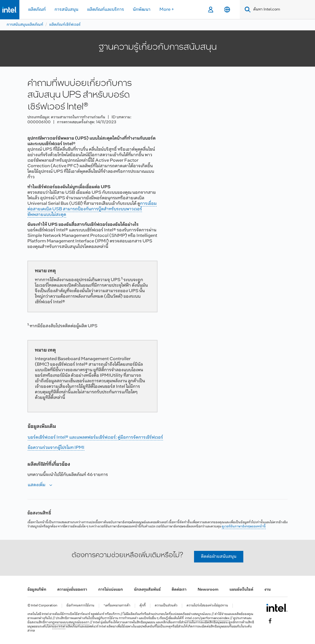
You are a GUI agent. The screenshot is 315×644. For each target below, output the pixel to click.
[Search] (246, 10)
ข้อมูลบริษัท (37, 590)
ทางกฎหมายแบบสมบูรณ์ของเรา (67, 622)
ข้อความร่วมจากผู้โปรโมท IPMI (56, 448)
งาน (268, 590)
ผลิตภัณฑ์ (37, 10)
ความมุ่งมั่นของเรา (72, 590)
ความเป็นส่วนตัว (166, 606)
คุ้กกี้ (143, 606)
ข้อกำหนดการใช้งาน (80, 606)
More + (167, 10)
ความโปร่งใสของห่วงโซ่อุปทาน (207, 606)
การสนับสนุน (66, 10)
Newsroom (208, 590)
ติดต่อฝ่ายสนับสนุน (219, 557)
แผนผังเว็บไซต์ (241, 590)
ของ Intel (59, 627)
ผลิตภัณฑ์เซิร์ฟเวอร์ (65, 25)
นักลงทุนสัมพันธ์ (147, 590)
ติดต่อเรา (179, 590)
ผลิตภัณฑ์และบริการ (106, 10)
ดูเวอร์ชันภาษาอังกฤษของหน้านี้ (244, 527)
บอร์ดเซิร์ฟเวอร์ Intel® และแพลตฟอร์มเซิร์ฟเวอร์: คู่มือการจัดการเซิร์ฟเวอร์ (95, 437)
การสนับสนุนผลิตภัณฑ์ (25, 25)
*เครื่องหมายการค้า (117, 606)
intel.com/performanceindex (207, 618)
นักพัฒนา (142, 10)
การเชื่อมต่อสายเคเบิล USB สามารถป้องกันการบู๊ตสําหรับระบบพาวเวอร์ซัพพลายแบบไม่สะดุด (92, 209)
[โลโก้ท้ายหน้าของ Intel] (277, 608)
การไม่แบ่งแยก (111, 590)
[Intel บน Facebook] (270, 621)
